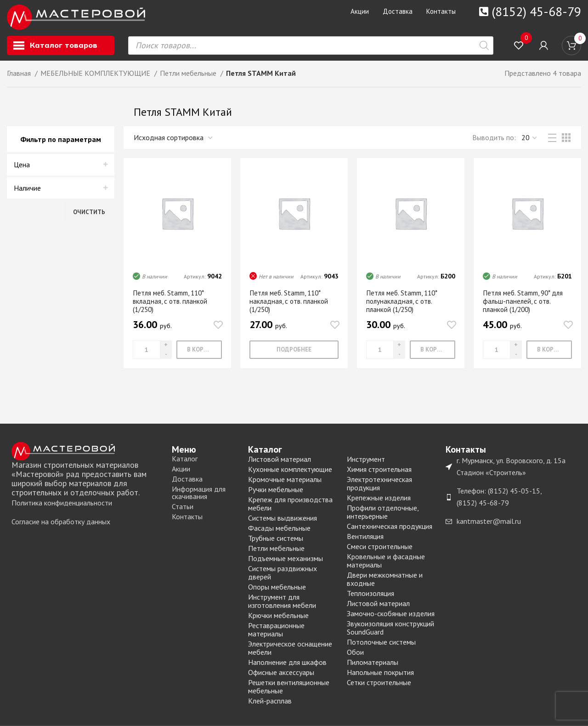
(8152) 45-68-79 (536, 11)
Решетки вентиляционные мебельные (289, 690)
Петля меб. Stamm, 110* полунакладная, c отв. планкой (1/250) (404, 305)
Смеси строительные (380, 550)
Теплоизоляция (370, 597)
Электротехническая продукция (379, 487)
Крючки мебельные (278, 619)
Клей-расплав (270, 704)
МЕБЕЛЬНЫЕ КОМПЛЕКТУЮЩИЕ (96, 77)
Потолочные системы (381, 646)
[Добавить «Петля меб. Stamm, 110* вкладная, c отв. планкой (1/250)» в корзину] (199, 353)
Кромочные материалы (285, 483)
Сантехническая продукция (390, 530)
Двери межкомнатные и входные (385, 583)
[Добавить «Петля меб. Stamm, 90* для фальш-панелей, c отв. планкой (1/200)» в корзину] (549, 353)
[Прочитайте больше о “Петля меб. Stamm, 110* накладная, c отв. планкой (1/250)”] (294, 353)
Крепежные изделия (379, 501)
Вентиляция (365, 540)
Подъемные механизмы (286, 562)
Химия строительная (379, 473)
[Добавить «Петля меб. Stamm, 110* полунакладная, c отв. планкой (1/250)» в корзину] (433, 353)
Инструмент (366, 463)
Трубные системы (276, 542)
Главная (20, 77)
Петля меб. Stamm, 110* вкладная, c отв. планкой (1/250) (172, 305)
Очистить (89, 216)
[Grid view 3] (566, 141)
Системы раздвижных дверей (283, 576)
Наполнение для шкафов (287, 666)
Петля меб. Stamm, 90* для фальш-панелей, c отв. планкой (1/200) (526, 305)
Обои (355, 656)
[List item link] (87, 507)
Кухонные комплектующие (290, 473)
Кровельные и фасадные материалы (386, 564)
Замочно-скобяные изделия (391, 617)
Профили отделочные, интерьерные (383, 516)
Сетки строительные (379, 686)
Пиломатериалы (373, 666)
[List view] (552, 142)
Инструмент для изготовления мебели (282, 605)
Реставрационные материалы (276, 633)
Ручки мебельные (276, 493)
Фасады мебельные (279, 532)
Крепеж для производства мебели (290, 507)
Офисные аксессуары (281, 676)
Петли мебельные (189, 77)
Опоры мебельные (277, 590)
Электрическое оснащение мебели (290, 652)
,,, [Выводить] (530, 141)
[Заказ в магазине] (174, 141)
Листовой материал (280, 463)
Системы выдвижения (283, 522)
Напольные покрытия (380, 676)
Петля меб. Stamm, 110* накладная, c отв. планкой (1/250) (290, 305)
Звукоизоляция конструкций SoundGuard (390, 631)
